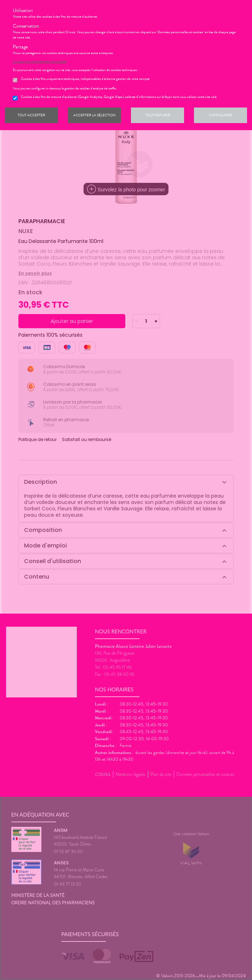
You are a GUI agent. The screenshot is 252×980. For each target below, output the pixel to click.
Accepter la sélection (94, 115)
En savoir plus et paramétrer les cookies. (40, 62)
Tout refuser (158, 115)
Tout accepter (31, 115)
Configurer (220, 115)
